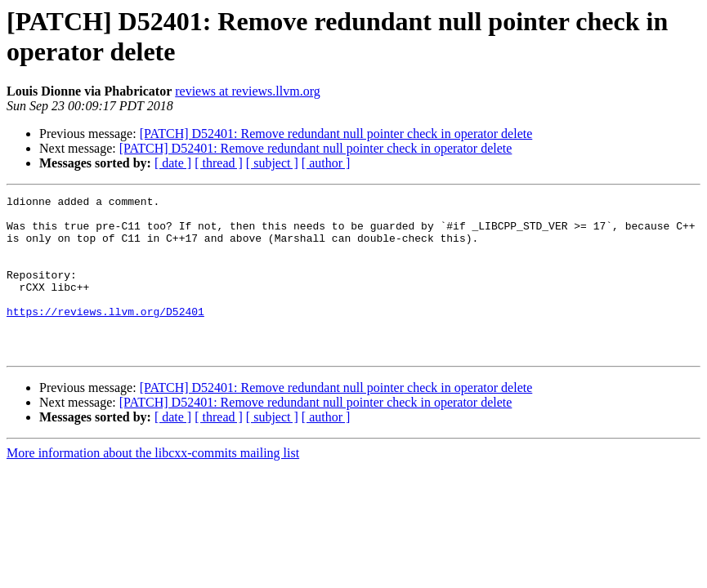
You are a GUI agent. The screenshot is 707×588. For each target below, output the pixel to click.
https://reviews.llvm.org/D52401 (105, 336)
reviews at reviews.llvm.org (247, 91)
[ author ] (326, 163)
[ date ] (173, 163)
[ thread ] (219, 163)
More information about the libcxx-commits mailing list (153, 485)
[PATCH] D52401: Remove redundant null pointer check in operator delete (336, 134)
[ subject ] (272, 163)
